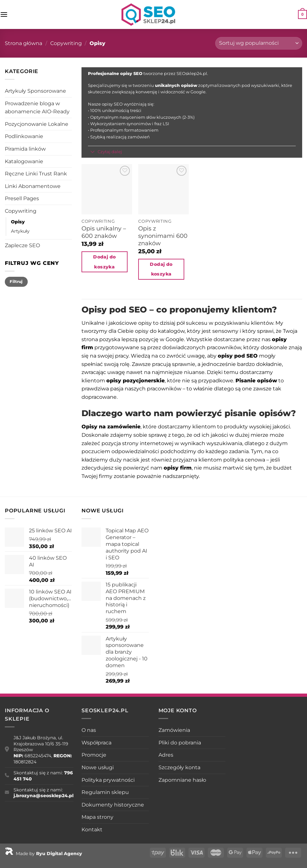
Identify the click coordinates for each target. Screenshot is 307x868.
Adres (166, 755)
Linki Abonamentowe (33, 186)
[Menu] (4, 14)
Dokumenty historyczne (113, 805)
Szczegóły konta (179, 767)
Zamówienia (174, 730)
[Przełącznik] (93, 152)
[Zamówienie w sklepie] (259, 43)
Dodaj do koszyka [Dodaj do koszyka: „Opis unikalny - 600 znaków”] (104, 262)
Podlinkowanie (24, 136)
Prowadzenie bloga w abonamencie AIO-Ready (37, 108)
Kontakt (92, 830)
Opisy (18, 222)
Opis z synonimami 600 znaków (163, 236)
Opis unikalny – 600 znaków (104, 232)
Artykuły (20, 231)
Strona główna (24, 43)
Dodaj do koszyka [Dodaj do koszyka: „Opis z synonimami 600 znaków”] (161, 269)
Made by (43, 854)
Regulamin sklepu (105, 792)
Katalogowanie (24, 161)
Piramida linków (25, 149)
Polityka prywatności (108, 780)
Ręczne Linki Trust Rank (36, 174)
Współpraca (96, 743)
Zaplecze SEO (22, 245)
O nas (89, 730)
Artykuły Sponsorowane (35, 91)
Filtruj (16, 281)
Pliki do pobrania (180, 743)
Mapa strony (97, 817)
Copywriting (66, 43)
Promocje (94, 755)
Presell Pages (22, 198)
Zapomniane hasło (182, 780)
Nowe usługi (98, 767)
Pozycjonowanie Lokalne (37, 124)
